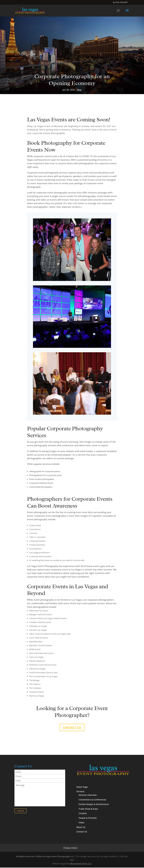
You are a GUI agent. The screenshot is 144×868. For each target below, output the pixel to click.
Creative (83, 814)
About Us (81, 827)
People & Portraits (88, 818)
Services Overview (88, 795)
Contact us (72, 728)
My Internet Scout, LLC (81, 864)
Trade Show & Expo (88, 809)
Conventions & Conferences (92, 800)
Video (81, 823)
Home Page (82, 787)
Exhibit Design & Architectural (94, 805)
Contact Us (82, 832)
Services (80, 792)
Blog (79, 90)
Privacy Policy (70, 848)
